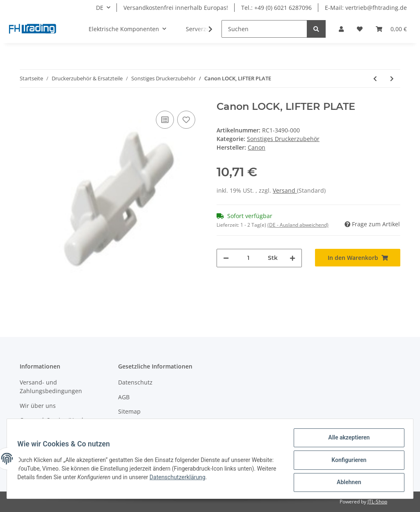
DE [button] (100, 8)
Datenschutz (135, 382)
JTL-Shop (377, 502)
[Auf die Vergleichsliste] (165, 120)
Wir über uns (38, 406)
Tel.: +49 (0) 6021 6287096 (276, 8)
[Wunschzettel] (360, 29)
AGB (124, 397)
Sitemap (129, 411)
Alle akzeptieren (346, 440)
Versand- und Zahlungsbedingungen (51, 387)
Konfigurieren (346, 462)
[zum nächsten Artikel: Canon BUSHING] (392, 79)
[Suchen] (264, 29)
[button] (341, 29)
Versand (285, 190)
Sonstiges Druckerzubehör (283, 139)
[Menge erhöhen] (292, 258)
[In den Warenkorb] (358, 258)
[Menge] (248, 258)
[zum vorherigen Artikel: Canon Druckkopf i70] (375, 79)
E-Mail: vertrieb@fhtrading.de (366, 8)
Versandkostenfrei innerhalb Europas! (176, 8)
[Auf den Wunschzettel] (186, 120)
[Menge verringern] (226, 258)
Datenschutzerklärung (220, 479)
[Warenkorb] (391, 29)
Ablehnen (346, 483)
